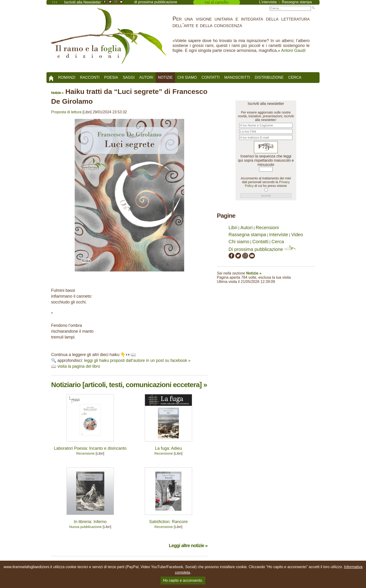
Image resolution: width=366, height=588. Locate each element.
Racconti (90, 77)
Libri (233, 228)
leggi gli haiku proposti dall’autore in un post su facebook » (137, 360)
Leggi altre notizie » (188, 545)
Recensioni (267, 228)
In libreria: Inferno (90, 522)
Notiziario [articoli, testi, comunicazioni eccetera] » (129, 385)
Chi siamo (187, 77)
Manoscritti (237, 77)
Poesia (111, 77)
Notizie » (57, 93)
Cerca (295, 77)
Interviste (279, 235)
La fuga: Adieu (168, 448)
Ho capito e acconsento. (183, 580)
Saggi (129, 77)
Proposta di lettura (66, 112)
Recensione (85, 453)
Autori (146, 77)
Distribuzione (269, 77)
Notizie (165, 77)
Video (297, 235)
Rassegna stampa (247, 235)
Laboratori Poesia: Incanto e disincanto (90, 448)
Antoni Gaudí (293, 50)
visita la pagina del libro (79, 366)
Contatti (211, 77)
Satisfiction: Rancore (168, 522)
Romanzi (67, 77)
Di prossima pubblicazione (262, 249)
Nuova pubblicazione (85, 527)
